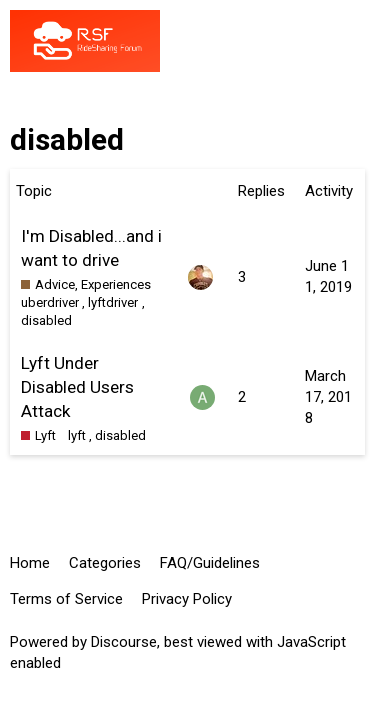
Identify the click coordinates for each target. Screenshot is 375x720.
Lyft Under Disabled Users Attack (77, 387)
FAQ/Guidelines (210, 563)
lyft (77, 435)
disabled (46, 320)
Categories (105, 563)
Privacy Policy (187, 599)
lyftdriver (113, 302)
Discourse (124, 642)
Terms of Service (66, 599)
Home (30, 563)
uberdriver (50, 302)
